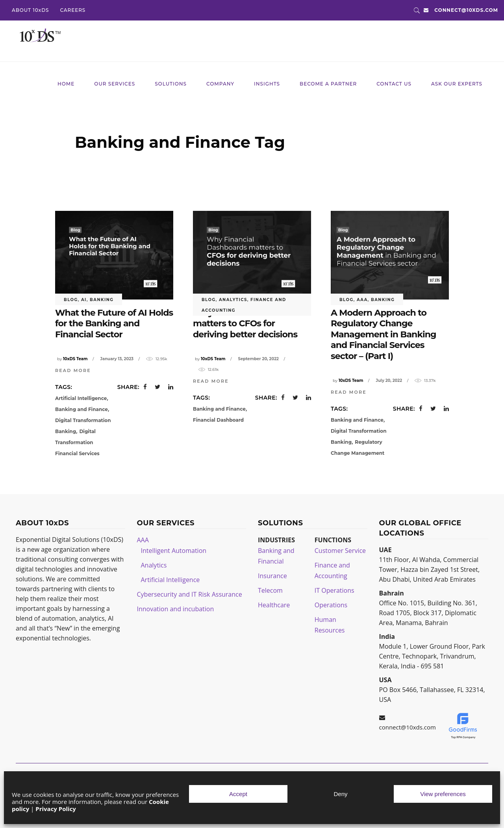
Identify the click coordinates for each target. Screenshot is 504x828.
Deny (340, 794)
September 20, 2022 (258, 359)
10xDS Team (75, 359)
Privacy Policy (56, 809)
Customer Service (340, 551)
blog (71, 300)
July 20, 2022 (389, 381)
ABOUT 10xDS (30, 10)
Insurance (272, 576)
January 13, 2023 (117, 359)
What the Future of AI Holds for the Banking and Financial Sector (114, 324)
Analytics (233, 300)
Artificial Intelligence (81, 398)
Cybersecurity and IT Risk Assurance (190, 594)
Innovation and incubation (176, 609)
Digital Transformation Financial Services (77, 442)
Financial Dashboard (218, 420)
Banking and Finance (82, 409)
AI (84, 300)
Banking (102, 300)
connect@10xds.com (466, 10)
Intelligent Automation (174, 551)
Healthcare (274, 605)
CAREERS (73, 10)
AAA (362, 300)
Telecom (270, 590)
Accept (238, 794)
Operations (331, 605)
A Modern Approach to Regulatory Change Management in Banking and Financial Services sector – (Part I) (384, 334)
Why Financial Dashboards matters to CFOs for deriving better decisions (249, 324)
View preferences (443, 794)
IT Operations (334, 590)
